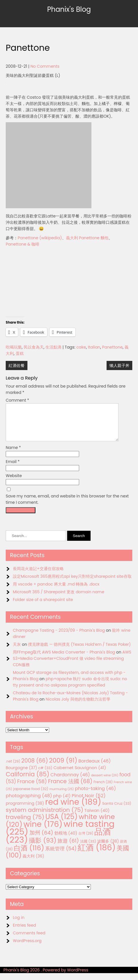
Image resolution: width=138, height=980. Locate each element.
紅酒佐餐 (17, 365)
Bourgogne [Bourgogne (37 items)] (21, 775)
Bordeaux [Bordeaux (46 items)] (94, 768)
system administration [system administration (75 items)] (45, 817)
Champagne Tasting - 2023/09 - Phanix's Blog (59, 637)
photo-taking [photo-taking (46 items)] (95, 795)
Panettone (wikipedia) (40, 238)
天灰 (17, 651)
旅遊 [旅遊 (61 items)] (68, 848)
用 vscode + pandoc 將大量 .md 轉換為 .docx (56, 591)
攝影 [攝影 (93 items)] (43, 847)
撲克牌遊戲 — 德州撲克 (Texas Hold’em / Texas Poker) (79, 651)
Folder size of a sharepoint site (43, 606)
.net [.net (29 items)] (13, 768)
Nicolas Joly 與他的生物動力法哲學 (78, 706)
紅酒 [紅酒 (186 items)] (97, 854)
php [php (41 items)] (62, 803)
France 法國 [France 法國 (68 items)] (70, 788)
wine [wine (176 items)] (43, 831)
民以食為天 (34, 347)
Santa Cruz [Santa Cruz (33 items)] (117, 810)
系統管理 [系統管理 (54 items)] (61, 855)
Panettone (112, 347)
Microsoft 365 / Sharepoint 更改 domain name (59, 599)
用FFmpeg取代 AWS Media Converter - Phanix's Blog (64, 659)
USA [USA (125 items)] (62, 824)
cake (81, 347)
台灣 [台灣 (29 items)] (86, 840)
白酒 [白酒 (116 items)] (29, 855)
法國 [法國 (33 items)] (88, 848)
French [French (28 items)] (103, 789)
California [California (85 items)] (28, 781)
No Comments (45, 66)
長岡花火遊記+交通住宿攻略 (38, 575)
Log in (19, 924)
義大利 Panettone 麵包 (87, 238)
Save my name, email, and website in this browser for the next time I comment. (67, 506)
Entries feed (24, 932)
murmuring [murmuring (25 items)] (62, 796)
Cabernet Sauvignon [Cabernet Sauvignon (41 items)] (80, 774)
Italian (94, 347)
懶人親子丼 (119, 365)
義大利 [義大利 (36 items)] (33, 863)
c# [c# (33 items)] (45, 775)
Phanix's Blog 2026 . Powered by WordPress (46, 977)
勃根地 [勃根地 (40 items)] (66, 840)
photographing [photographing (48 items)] (29, 803)
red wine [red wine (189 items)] (73, 809)
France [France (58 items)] (32, 788)
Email (13, 468)
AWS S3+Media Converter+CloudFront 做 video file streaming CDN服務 (72, 665)
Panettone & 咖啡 (23, 244)
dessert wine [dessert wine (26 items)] (105, 782)
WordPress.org (27, 948)
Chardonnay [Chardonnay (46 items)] (70, 782)
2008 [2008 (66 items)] (35, 768)
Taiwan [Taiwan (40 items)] (97, 817)
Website (14, 483)
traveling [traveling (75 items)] (25, 824)
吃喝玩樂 (14, 347)
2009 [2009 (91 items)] (63, 767)
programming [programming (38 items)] (25, 810)
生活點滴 (53, 347)
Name (13, 454)
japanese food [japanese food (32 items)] (31, 796)
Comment (17, 400)
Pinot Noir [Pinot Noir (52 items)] (89, 802)
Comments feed (29, 940)
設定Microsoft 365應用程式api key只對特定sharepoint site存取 (72, 583)
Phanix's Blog (69, 9)
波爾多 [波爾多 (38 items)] (108, 848)
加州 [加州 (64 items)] (41, 840)
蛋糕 (20, 353)
